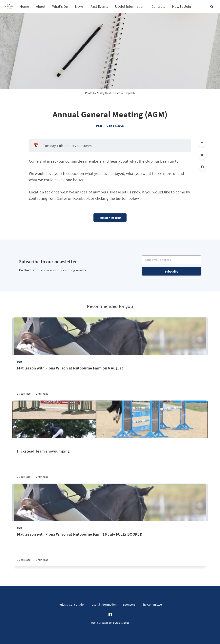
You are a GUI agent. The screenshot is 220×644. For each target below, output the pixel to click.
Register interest (110, 218)
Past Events (99, 6)
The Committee (152, 604)
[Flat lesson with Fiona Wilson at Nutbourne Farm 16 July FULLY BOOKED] (110, 549)
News (79, 6)
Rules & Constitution (72, 604)
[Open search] (212, 7)
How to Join (181, 6)
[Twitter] (202, 155)
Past (99, 126)
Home (24, 6)
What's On (60, 6)
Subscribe (171, 271)
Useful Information (130, 6)
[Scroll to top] (202, 143)
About (41, 6)
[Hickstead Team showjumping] (110, 461)
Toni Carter (58, 198)
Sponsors (129, 604)
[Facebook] (202, 167)
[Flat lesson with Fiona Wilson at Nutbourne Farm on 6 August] (110, 383)
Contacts (158, 6)
